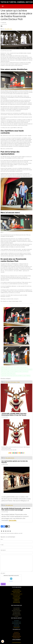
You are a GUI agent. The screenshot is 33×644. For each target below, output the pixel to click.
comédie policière (13, 369)
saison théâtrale (27, 376)
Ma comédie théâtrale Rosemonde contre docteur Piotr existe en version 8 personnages (16, 509)
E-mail (2, 545)
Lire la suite (12, 520)
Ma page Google (17, 627)
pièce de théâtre (24, 367)
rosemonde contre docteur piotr (8, 374)
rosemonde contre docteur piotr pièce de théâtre (12, 376)
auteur (8, 371)
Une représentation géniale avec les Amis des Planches (15, 462)
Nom (2, 539)
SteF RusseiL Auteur (10, 367)
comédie (17, 367)
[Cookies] (3, 641)
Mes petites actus (8, 29)
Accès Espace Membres (16, 642)
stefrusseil (4, 22)
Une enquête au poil (17, 595)
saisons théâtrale (15, 371)
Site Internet (3, 550)
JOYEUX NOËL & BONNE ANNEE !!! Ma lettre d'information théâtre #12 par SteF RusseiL (14, 414)
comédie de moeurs (23, 369)
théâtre (3, 367)
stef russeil (3, 371)
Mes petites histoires (10, 458)
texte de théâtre (4, 369)
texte (21, 371)
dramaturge (25, 371)
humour (30, 369)
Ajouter (3, 584)
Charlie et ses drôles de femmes (17, 594)
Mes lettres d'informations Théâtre (13, 382)
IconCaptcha (11, 581)
